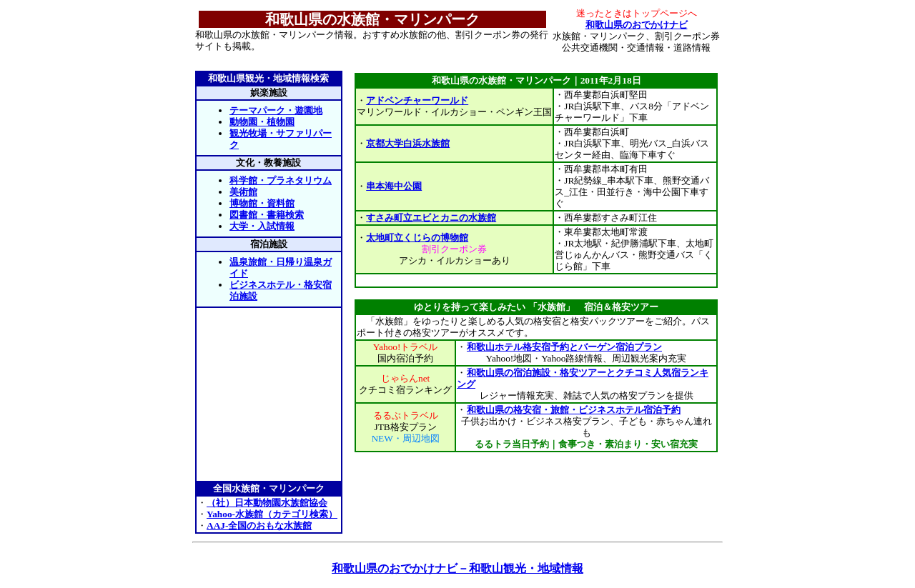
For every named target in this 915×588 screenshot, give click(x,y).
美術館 (243, 192)
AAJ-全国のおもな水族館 (259, 525)
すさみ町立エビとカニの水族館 (431, 218)
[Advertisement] (536, 280)
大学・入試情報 (262, 226)
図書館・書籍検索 (267, 215)
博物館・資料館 (262, 203)
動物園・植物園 (262, 122)
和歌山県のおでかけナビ (637, 25)
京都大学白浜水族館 (408, 143)
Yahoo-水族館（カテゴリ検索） (272, 514)
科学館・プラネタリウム (281, 180)
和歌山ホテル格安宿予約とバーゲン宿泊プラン (564, 347)
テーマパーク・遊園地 (276, 110)
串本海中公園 (394, 186)
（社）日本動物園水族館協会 (267, 503)
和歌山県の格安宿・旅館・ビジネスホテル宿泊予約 (573, 410)
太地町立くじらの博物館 (417, 238)
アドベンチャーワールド (417, 100)
